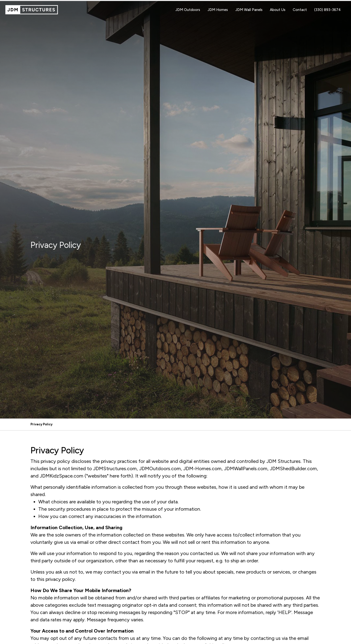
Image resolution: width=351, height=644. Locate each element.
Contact (300, 10)
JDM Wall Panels (249, 10)
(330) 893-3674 (327, 10)
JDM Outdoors (188, 10)
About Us (278, 10)
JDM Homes (218, 10)
